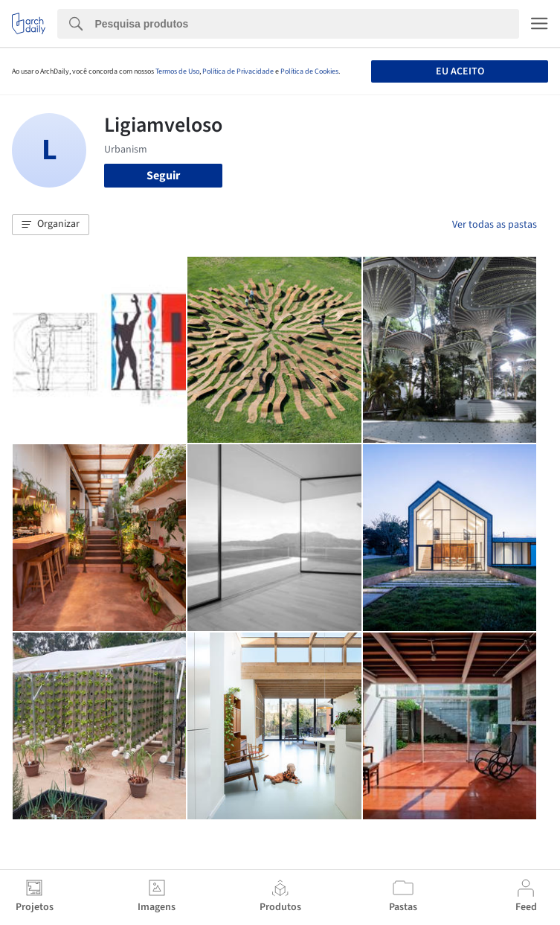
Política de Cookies (309, 71)
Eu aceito (460, 71)
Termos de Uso (177, 71)
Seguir (163, 176)
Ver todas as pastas (495, 225)
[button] (51, 225)
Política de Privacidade (238, 71)
